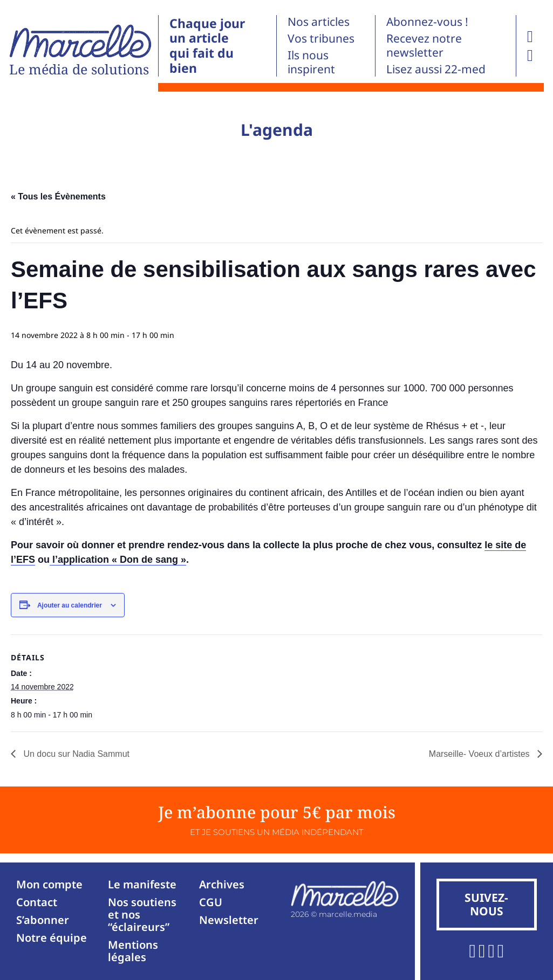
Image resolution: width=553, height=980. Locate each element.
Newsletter (229, 920)
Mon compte (49, 884)
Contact (37, 902)
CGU (211, 902)
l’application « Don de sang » (118, 560)
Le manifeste (142, 884)
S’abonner (43, 920)
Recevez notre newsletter (424, 45)
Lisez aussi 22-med (436, 69)
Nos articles (319, 22)
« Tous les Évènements (58, 196)
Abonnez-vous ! (427, 22)
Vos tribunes (321, 38)
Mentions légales (133, 951)
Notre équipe (52, 938)
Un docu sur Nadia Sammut (75, 754)
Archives (222, 884)
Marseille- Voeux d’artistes (480, 754)
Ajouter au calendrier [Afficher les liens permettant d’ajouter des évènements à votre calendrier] (70, 605)
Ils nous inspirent (311, 62)
